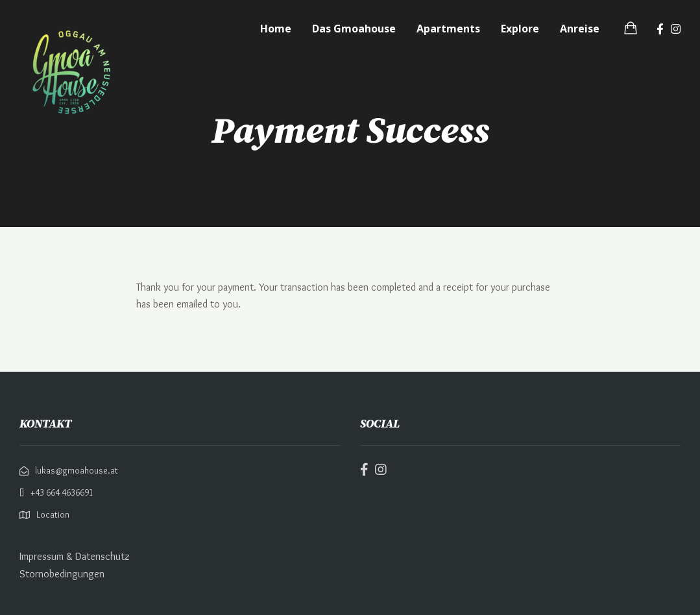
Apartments (448, 29)
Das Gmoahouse (354, 29)
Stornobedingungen (62, 574)
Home (276, 29)
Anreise (580, 29)
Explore (520, 29)
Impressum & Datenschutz (75, 556)
